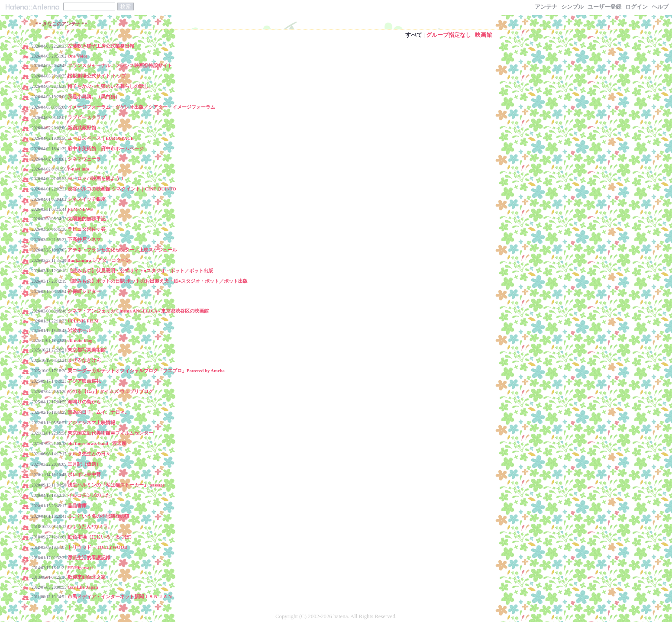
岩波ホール (79, 330)
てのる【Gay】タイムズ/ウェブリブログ (110, 392)
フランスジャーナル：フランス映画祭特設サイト (120, 66)
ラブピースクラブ (87, 118)
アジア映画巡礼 (84, 381)
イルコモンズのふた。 (91, 495)
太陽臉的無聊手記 (87, 219)
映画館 (483, 35)
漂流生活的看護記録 (89, 558)
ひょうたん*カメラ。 (90, 527)
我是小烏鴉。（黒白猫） (94, 97)
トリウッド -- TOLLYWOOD (98, 547)
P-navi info (78, 169)
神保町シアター (84, 292)
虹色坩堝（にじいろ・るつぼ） (101, 537)
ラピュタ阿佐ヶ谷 (87, 229)
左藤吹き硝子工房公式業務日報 (101, 46)
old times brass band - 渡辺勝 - (98, 443)
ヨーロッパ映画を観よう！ (96, 179)
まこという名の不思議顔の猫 (99, 516)
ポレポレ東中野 (84, 475)
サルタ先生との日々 (89, 454)
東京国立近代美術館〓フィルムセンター (110, 433)
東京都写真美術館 (87, 350)
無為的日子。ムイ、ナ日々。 (99, 412)
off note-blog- (81, 340)
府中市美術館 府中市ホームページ (106, 149)
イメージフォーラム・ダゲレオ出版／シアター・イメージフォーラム (141, 107)
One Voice (78, 56)
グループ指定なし (449, 35)
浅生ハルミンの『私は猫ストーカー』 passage (116, 485)
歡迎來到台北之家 (87, 577)
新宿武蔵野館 (82, 128)
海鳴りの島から (84, 402)
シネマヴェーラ (84, 159)
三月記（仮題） (84, 464)
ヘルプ (660, 7)
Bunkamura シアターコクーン (99, 260)
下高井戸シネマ (84, 240)
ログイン (636, 7)
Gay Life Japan (83, 587)
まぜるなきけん (84, 360)
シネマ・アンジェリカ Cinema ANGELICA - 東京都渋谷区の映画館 (138, 311)
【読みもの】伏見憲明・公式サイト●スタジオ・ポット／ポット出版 (140, 271)
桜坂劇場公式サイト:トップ (97, 76)
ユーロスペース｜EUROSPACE (101, 138)
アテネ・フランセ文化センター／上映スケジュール (122, 250)
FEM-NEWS (80, 209)
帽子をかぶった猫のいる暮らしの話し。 (110, 86)
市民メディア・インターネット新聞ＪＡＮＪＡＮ (120, 597)
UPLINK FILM (83, 321)
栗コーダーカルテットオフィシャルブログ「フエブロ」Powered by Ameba (146, 371)
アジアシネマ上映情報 (91, 423)
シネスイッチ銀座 (87, 199)
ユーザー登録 (604, 7)
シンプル (572, 7)
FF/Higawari (80, 568)
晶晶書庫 (77, 506)
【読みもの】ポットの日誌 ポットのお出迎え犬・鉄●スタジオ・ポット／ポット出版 (158, 281)
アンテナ (546, 7)
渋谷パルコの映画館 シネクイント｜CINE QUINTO (122, 189)
